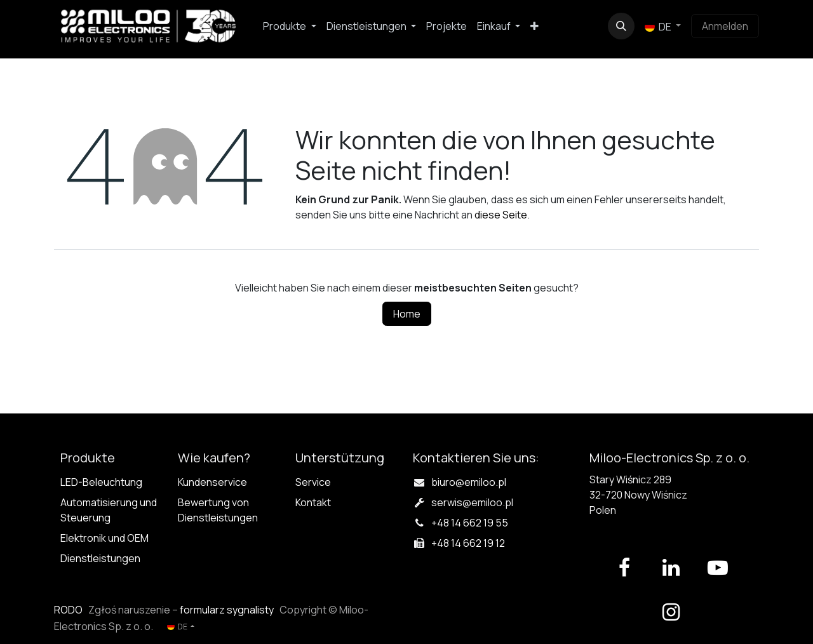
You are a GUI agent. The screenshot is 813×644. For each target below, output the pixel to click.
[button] (621, 26)
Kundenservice (212, 482)
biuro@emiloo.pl (469, 482)
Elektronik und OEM (104, 538)
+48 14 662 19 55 (470, 523)
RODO (68, 610)
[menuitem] (289, 26)
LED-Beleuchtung (101, 482)
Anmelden (725, 26)
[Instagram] (671, 612)
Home (407, 314)
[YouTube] (718, 568)
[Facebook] (624, 568)
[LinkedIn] (671, 568)
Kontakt (313, 502)
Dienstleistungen (100, 558)
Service (313, 482)
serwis (472, 502)
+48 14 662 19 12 (468, 543)
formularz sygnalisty (227, 610)
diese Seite (501, 215)
